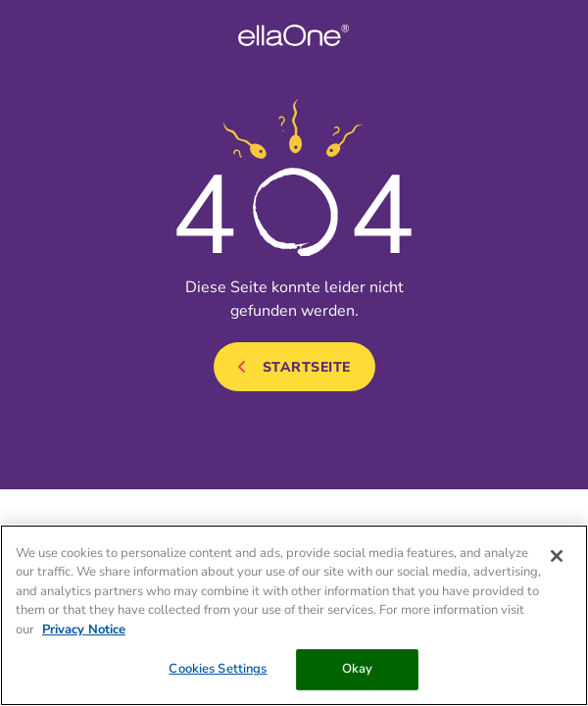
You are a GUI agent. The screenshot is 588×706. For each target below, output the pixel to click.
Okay (358, 669)
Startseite (307, 367)
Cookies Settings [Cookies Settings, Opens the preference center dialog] (218, 669)
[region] (294, 615)
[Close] (557, 556)
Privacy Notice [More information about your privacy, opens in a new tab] (84, 630)
